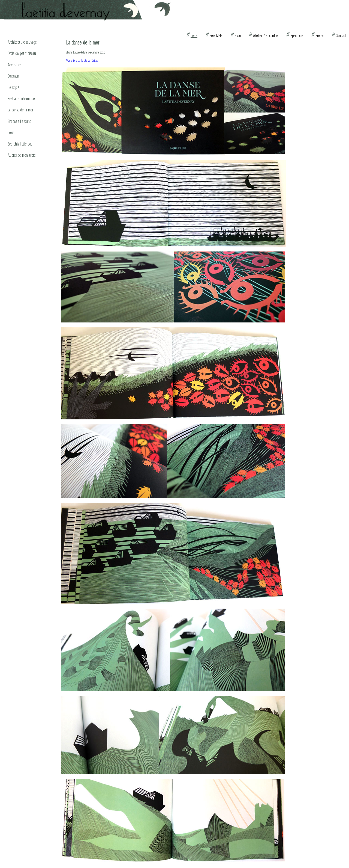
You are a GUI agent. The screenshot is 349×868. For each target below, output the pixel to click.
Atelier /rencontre (266, 35)
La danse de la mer (20, 110)
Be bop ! (13, 87)
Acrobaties (14, 65)
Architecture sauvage (22, 42)
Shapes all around (19, 121)
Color (11, 132)
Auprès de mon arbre (22, 155)
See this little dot (20, 144)
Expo (238, 35)
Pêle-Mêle (216, 35)
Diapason (13, 76)
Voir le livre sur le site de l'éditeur (82, 60)
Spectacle (297, 35)
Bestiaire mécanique (21, 98)
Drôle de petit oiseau (22, 53)
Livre (194, 35)
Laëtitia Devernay (85, 10)
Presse (320, 35)
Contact (341, 35)
